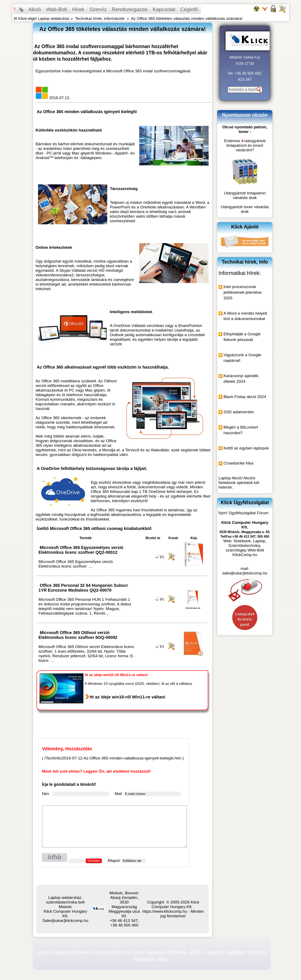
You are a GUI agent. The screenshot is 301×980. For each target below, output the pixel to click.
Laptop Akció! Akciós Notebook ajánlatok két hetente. (239, 483)
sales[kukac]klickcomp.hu (245, 573)
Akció (35, 9)
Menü (163, 959)
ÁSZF (196, 952)
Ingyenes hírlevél (70, 952)
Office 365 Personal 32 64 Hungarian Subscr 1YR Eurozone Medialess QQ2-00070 (83, 588)
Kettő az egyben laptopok (246, 448)
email (44, 952)
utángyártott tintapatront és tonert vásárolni (246, 145)
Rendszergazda (130, 9)
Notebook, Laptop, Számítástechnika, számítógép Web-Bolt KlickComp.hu (246, 548)
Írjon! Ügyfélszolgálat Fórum (243, 513)
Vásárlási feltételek (167, 952)
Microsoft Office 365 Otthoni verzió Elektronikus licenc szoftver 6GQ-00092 (78, 635)
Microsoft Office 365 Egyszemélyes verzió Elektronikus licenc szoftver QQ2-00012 (81, 550)
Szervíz (98, 9)
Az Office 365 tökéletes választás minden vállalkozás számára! (187, 19)
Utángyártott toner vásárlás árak (245, 209)
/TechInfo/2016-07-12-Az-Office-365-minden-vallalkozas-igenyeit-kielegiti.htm (113, 758)
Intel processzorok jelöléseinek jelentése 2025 (242, 292)
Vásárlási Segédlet (224, 952)
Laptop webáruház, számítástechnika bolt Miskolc (65, 902)
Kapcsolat (164, 9)
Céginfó (189, 9)
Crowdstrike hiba (238, 463)
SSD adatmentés (239, 412)
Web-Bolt (57, 9)
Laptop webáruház (54, 19)
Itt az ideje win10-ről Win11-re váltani (127, 697)
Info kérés (134, 952)
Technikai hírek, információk (100, 19)
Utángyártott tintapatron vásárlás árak (245, 195)
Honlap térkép (106, 952)
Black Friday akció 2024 (245, 397)
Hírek (78, 9)
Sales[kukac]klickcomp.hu (65, 921)
